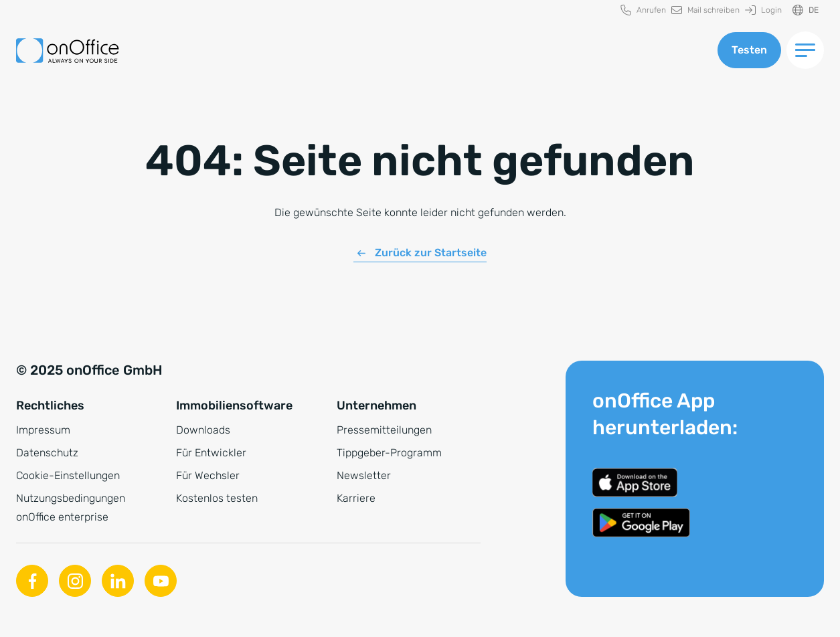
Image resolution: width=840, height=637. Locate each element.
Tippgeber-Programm (389, 453)
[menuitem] (643, 10)
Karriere (356, 498)
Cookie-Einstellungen (68, 475)
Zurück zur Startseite (431, 253)
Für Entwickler (211, 453)
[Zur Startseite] (68, 51)
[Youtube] (161, 581)
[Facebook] (32, 581)
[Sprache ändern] (806, 10)
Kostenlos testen (217, 498)
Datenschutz (47, 453)
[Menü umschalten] (805, 50)
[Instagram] (75, 581)
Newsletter (364, 475)
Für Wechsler (208, 475)
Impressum (43, 430)
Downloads (203, 430)
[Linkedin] (118, 581)
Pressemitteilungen (384, 430)
